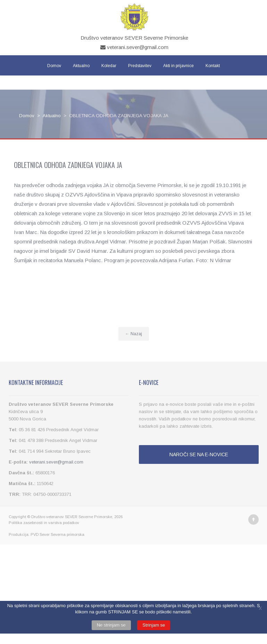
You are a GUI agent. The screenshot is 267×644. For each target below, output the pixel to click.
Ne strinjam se (111, 625)
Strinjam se (154, 625)
